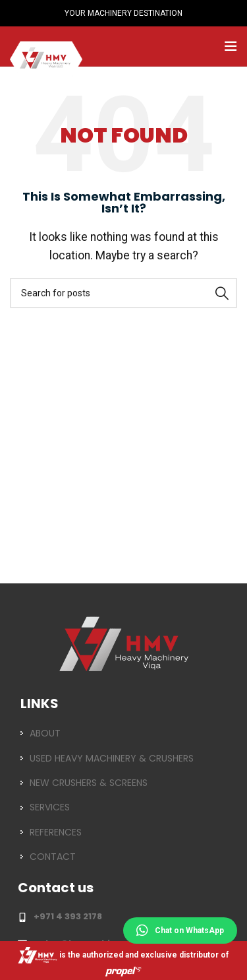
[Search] (123, 293)
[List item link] (123, 733)
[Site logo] (46, 45)
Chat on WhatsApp (180, 931)
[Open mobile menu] (231, 46)
